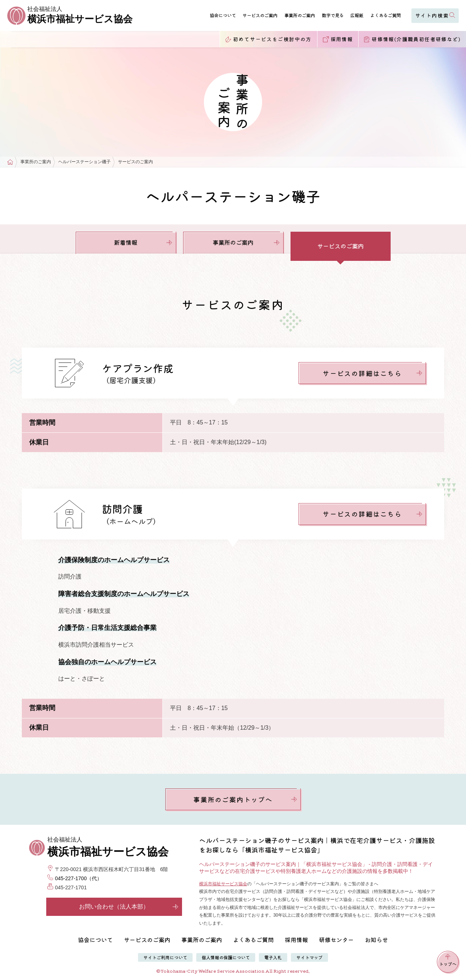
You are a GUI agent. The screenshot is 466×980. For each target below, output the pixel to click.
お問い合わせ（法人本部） (129, 907)
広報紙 (357, 15)
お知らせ (376, 940)
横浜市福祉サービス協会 (223, 884)
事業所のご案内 (300, 15)
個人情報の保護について (226, 957)
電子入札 (273, 957)
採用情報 (296, 940)
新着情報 (143, 242)
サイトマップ (309, 957)
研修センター (336, 940)
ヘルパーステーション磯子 (84, 162)
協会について (223, 15)
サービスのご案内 (260, 15)
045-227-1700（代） (78, 878)
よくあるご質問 (386, 15)
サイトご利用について (165, 957)
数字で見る (333, 15)
